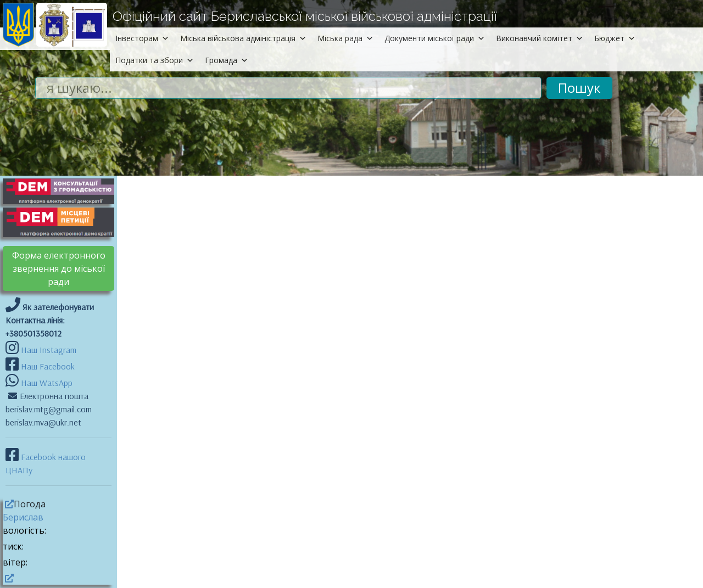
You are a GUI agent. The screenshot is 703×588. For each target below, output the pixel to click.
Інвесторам (142, 38)
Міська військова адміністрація (243, 38)
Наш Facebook (47, 366)
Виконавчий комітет (540, 38)
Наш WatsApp (46, 383)
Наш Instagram (49, 350)
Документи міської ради (435, 38)
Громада (227, 60)
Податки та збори (155, 60)
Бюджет (615, 38)
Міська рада (345, 38)
